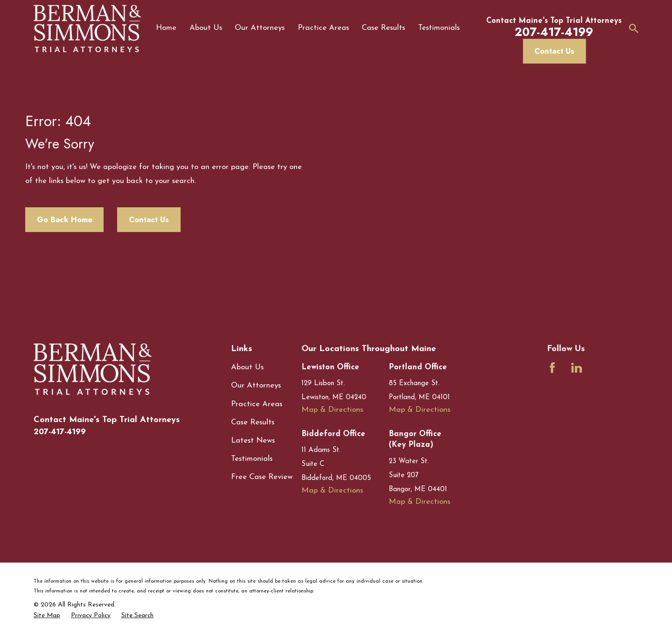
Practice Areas (257, 404)
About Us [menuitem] (206, 28)
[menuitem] (47, 616)
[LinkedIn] (577, 368)
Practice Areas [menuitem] (323, 28)
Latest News (253, 441)
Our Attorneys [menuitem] (260, 28)
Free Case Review (262, 477)
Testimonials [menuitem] (439, 28)
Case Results (253, 423)
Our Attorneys (256, 386)
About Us (247, 367)
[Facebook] (552, 368)
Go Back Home (65, 219)
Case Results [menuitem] (383, 28)
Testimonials (252, 459)
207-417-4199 (60, 432)
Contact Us (554, 51)
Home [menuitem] (166, 28)
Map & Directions (332, 410)
